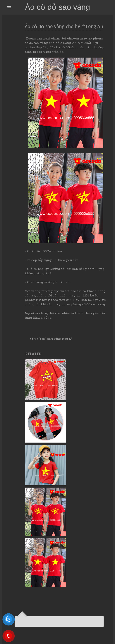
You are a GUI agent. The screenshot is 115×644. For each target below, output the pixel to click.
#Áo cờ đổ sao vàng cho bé (51, 339)
